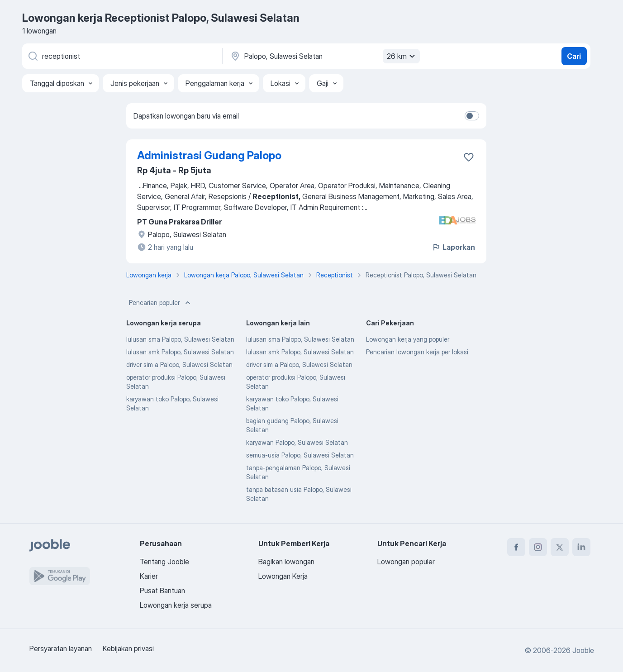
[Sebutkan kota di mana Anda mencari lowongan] (324, 56)
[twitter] (560, 547)
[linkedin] (581, 547)
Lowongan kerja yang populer (408, 339)
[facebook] (516, 547)
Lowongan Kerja (283, 576)
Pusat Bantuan (162, 591)
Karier (149, 576)
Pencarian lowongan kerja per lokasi (417, 352)
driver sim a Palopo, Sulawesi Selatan (179, 365)
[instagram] (538, 547)
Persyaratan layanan (61, 648)
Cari (574, 56)
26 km (402, 56)
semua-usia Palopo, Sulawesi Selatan (300, 455)
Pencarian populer (161, 303)
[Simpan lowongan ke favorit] (469, 157)
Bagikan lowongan (286, 562)
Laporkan (453, 247)
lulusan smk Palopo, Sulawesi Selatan (180, 352)
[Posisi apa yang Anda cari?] (122, 56)
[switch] (472, 116)
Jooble (583, 650)
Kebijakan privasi (128, 648)
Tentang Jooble (164, 562)
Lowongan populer (406, 562)
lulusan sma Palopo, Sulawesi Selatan (180, 339)
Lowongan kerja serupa (176, 605)
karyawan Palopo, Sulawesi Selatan (297, 442)
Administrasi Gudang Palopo (209, 155)
